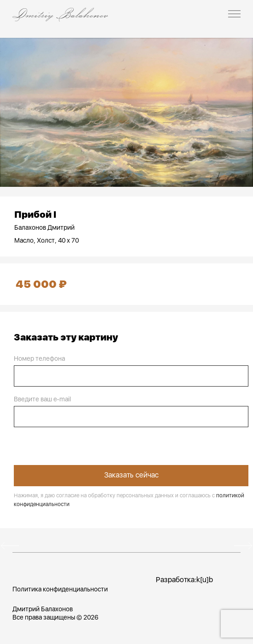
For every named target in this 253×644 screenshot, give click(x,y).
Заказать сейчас (131, 475)
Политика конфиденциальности (60, 589)
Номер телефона (39, 358)
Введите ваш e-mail (42, 399)
